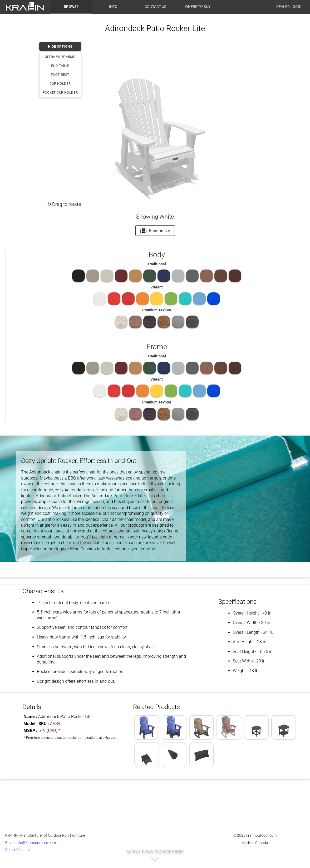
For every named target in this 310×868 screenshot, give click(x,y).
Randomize (155, 231)
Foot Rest (60, 75)
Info (113, 7)
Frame (157, 347)
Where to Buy (198, 7)
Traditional (157, 264)
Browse (71, 7)
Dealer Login (289, 7)
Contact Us (155, 7)
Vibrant (157, 287)
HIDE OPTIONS (60, 46)
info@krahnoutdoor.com (36, 843)
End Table (60, 66)
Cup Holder (60, 84)
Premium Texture (157, 310)
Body (157, 255)
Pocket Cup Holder (60, 93)
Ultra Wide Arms (60, 57)
